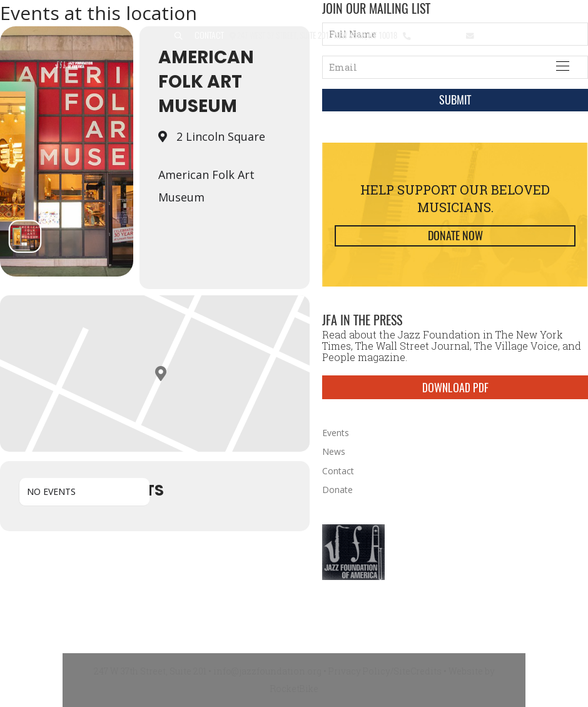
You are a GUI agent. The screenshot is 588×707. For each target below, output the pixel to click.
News (334, 451)
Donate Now (455, 236)
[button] (178, 36)
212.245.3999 (436, 35)
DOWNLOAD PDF (455, 387)
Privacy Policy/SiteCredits (385, 671)
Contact (209, 35)
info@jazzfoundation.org (522, 35)
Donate (337, 490)
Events (336, 433)
